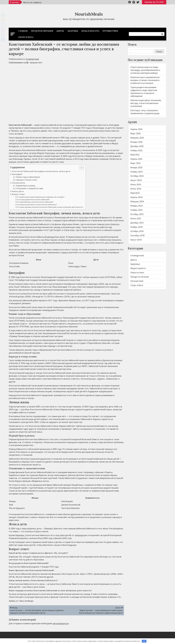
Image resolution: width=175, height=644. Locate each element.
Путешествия (110, 31)
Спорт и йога (26, 37)
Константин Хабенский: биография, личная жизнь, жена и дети (41, 171)
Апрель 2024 (136, 197)
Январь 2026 (136, 142)
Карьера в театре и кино (26, 180)
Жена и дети (18, 191)
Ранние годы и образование (28, 177)
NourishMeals (89, 14)
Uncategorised (32, 59)
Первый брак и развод (26, 186)
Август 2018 (136, 240)
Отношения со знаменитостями (29, 188)
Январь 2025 (136, 167)
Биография (17, 174)
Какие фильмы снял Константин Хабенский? (36, 202)
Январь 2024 (136, 206)
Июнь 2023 (136, 218)
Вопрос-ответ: (19, 194)
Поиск (132, 45)
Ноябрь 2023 (136, 210)
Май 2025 (135, 155)
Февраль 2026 (137, 138)
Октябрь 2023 (137, 214)
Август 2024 (136, 180)
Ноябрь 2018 (136, 227)
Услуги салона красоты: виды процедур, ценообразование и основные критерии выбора (145, 70)
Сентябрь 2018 (137, 235)
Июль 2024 (136, 184)
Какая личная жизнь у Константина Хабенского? (38, 205)
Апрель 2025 (136, 159)
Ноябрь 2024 (136, 172)
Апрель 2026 (136, 129)
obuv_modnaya (26, 601)
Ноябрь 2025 (136, 150)
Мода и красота (90, 31)
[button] (81, 168)
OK (144, 641)
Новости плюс (137, 273)
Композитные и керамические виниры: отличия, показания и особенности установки (145, 80)
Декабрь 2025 (137, 146)
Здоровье (73, 31)
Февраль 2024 (137, 201)
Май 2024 (135, 193)
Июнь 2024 (136, 189)
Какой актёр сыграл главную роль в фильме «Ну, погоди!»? (42, 197)
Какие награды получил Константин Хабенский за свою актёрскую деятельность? (51, 207)
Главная (23, 31)
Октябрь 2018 (137, 231)
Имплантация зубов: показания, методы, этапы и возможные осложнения (146, 103)
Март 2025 (135, 163)
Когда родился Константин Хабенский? (35, 200)
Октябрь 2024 (137, 176)
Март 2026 (135, 133)
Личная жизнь (19, 183)
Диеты (60, 31)
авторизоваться (61, 623)
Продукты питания (42, 31)
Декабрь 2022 (137, 223)
